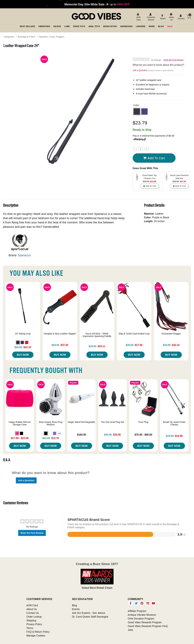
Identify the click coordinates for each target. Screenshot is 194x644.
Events (76, 609)
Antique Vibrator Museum (142, 615)
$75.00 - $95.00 (143, 435)
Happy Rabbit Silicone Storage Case (20, 423)
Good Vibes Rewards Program (145, 622)
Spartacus (24, 255)
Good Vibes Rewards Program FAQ (148, 626)
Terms (30, 628)
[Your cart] (189, 17)
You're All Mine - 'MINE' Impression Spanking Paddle (97, 335)
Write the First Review (174, 60)
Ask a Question (140, 70)
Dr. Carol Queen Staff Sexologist (90, 617)
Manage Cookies (36, 636)
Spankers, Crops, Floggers (52, 37)
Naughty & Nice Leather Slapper (60, 334)
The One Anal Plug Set (112, 422)
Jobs (130, 630)
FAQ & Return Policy (38, 632)
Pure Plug (143, 422)
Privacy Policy (34, 624)
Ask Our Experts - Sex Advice (89, 613)
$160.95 (82, 435)
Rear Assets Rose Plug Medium (51, 423)
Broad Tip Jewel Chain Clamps (174, 423)
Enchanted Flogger (171, 334)
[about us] (171, 17)
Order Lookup (34, 617)
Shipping (31, 620)
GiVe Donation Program (141, 619)
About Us (32, 609)
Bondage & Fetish (27, 37)
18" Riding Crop (23, 334)
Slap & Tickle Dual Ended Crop (134, 334)
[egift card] (138, 17)
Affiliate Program (137, 611)
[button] (137, 112)
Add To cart (154, 158)
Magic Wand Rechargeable (81, 422)
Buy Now (23, 355)
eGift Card (32, 605)
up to (97, 4)
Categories (9, 37)
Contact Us (33, 613)
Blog (74, 605)
